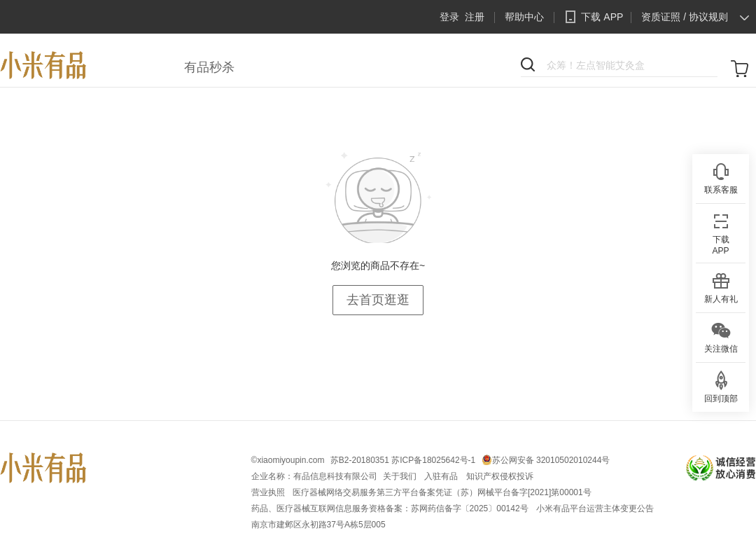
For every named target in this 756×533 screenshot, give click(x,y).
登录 (449, 17)
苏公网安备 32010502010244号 (551, 460)
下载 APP (591, 17)
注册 (475, 17)
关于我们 (401, 476)
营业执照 (269, 492)
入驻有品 (442, 476)
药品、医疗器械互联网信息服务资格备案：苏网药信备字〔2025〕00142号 (391, 508)
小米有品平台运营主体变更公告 (595, 508)
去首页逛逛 (378, 300)
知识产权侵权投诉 (500, 476)
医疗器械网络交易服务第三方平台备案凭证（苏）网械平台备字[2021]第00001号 (442, 492)
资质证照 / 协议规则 (685, 17)
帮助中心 (524, 17)
